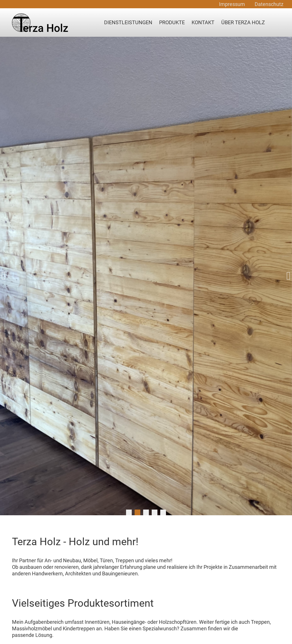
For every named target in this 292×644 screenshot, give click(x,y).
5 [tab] (163, 512)
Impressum (232, 4)
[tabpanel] (146, 276)
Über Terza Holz (243, 22)
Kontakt (203, 22)
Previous (6, 276)
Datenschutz (269, 4)
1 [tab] (129, 512)
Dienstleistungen (128, 22)
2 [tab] (137, 512)
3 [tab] (146, 512)
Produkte (172, 22)
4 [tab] (155, 512)
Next (286, 276)
